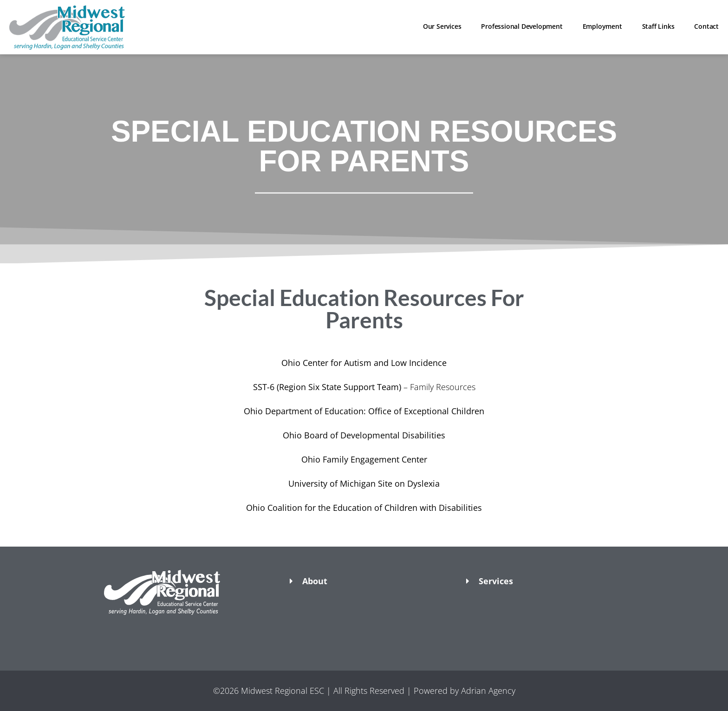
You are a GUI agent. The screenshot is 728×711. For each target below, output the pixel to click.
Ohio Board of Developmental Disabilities (364, 435)
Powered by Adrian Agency (465, 691)
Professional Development (522, 26)
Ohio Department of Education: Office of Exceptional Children (364, 411)
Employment (602, 26)
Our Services (442, 26)
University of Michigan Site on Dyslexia (364, 483)
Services (496, 581)
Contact (706, 26)
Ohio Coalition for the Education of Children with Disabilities (364, 508)
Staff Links (658, 26)
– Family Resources (364, 387)
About (315, 581)
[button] (188, 631)
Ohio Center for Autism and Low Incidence (364, 363)
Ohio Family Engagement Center (364, 459)
